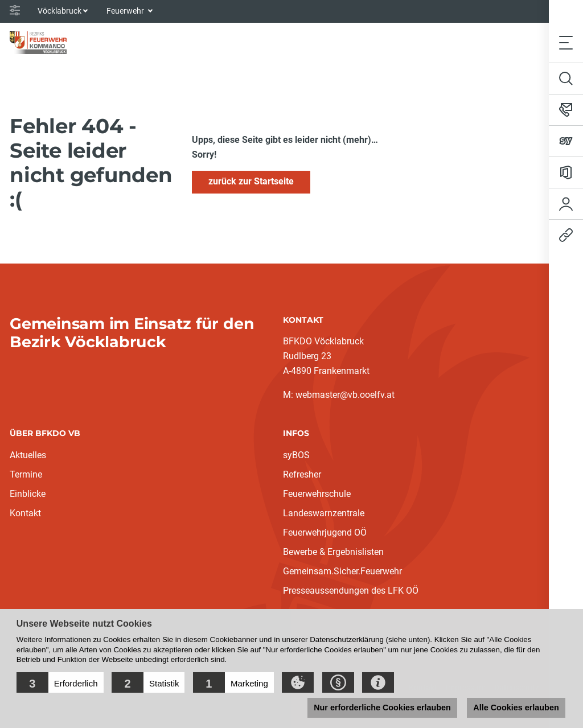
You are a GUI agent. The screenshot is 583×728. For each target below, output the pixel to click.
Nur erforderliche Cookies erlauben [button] (382, 708)
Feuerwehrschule (317, 494)
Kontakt (25, 513)
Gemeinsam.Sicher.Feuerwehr (342, 571)
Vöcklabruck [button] (59, 11)
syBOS (296, 455)
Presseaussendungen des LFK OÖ (351, 591)
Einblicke (28, 494)
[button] (60, 682)
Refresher (302, 474)
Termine (26, 474)
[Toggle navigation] (566, 42)
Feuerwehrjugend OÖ (325, 532)
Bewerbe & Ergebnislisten (333, 552)
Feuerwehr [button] (126, 11)
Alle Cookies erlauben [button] (516, 708)
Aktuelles (28, 455)
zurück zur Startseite (251, 181)
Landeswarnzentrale (324, 513)
